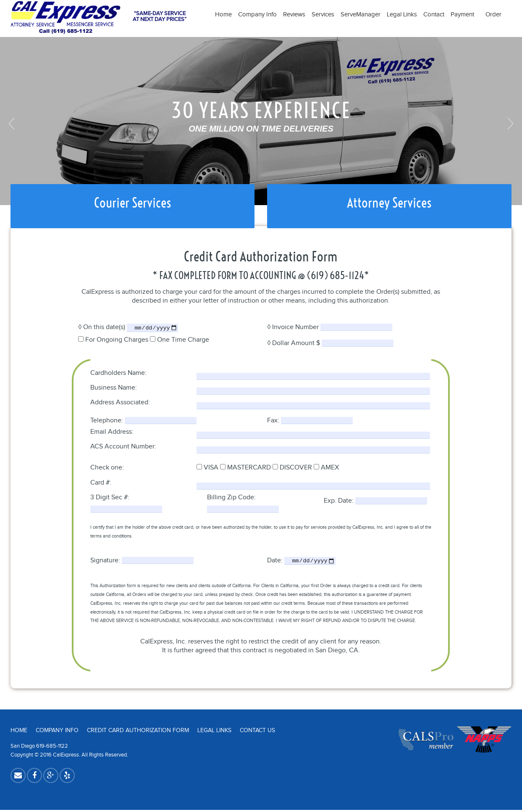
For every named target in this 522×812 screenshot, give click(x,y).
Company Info (257, 14)
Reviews (294, 14)
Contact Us (257, 733)
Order (493, 14)
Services (323, 14)
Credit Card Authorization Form (138, 733)
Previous (13, 124)
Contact (434, 14)
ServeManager (361, 14)
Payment (465, 14)
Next (509, 124)
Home (223, 14)
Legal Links (402, 14)
